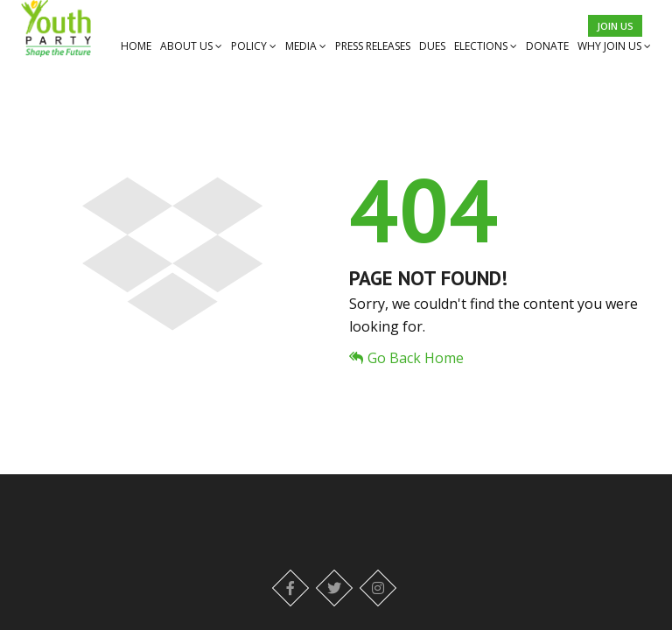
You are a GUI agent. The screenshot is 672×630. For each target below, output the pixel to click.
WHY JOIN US (614, 46)
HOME (136, 46)
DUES (432, 46)
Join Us (615, 26)
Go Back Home (406, 358)
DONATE (547, 46)
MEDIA (306, 46)
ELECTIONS (486, 46)
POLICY (254, 46)
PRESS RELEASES (373, 46)
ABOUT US (191, 46)
